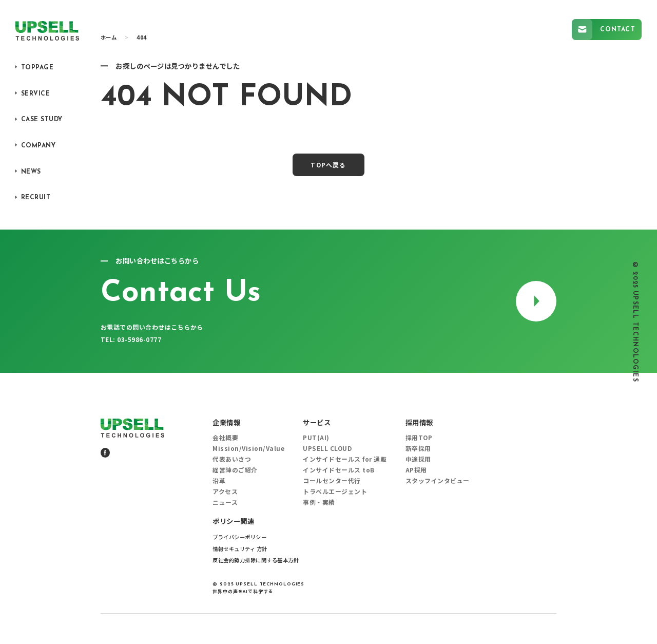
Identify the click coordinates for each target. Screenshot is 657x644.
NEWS (31, 172)
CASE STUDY (42, 120)
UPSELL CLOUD (327, 448)
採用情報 (419, 422)
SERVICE (36, 94)
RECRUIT (36, 198)
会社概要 (225, 438)
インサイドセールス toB (339, 470)
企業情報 (226, 422)
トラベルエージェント (335, 491)
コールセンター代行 (332, 481)
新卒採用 (418, 448)
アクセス (225, 491)
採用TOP (419, 438)
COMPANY (38, 146)
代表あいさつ (232, 459)
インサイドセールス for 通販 (345, 459)
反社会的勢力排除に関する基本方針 (256, 560)
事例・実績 (319, 502)
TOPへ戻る (328, 165)
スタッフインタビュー (438, 481)
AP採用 (416, 470)
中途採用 (418, 459)
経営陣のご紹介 (235, 470)
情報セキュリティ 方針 (240, 549)
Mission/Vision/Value (248, 448)
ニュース (225, 502)
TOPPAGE (37, 68)
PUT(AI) (316, 438)
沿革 (219, 481)
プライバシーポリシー (239, 537)
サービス (317, 422)
